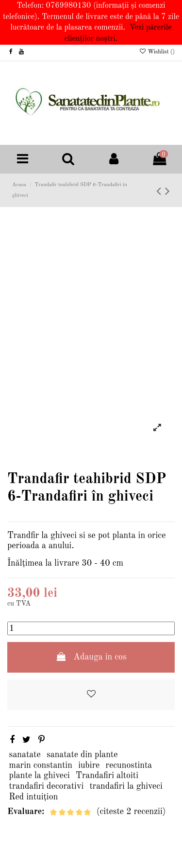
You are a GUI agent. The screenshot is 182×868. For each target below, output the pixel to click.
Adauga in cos (91, 657)
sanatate (25, 755)
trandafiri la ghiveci (126, 786)
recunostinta (129, 765)
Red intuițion (34, 797)
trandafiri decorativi (47, 786)
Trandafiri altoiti (107, 776)
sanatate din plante (82, 755)
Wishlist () (157, 52)
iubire (89, 765)
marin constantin (41, 765)
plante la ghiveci (40, 776)
